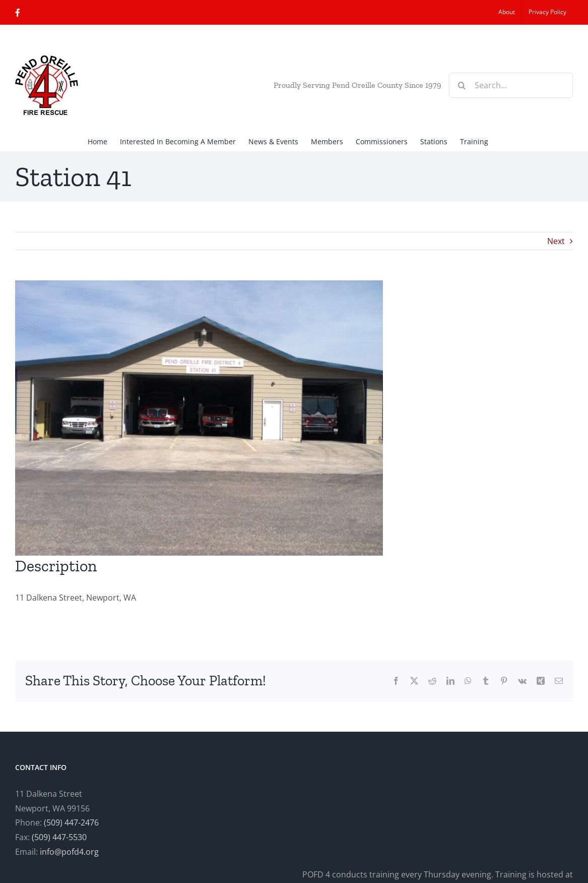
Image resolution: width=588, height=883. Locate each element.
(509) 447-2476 (71, 822)
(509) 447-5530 (59, 837)
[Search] (462, 85)
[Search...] (511, 85)
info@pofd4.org (69, 852)
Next (556, 241)
